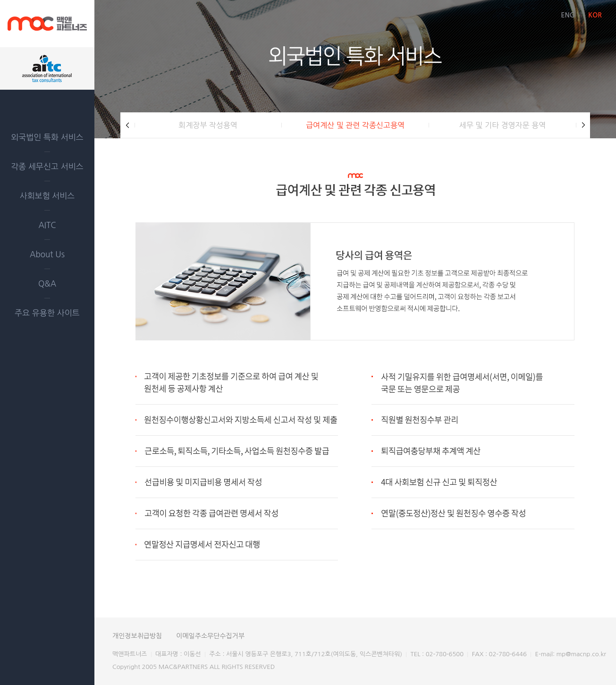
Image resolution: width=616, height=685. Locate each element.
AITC (47, 225)
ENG (568, 15)
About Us (47, 254)
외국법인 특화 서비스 (47, 137)
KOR (595, 15)
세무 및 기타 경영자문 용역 (502, 125)
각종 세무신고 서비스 (47, 166)
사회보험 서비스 (47, 196)
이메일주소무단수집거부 (210, 636)
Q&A (47, 283)
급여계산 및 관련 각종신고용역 (355, 125)
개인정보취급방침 (137, 636)
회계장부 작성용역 (208, 125)
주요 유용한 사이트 (47, 313)
